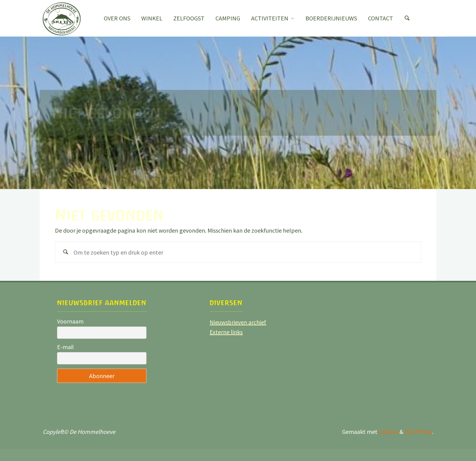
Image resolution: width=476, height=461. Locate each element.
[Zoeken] (407, 18)
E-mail (65, 347)
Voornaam (70, 321)
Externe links (226, 332)
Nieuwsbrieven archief (238, 322)
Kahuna (388, 432)
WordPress (418, 432)
